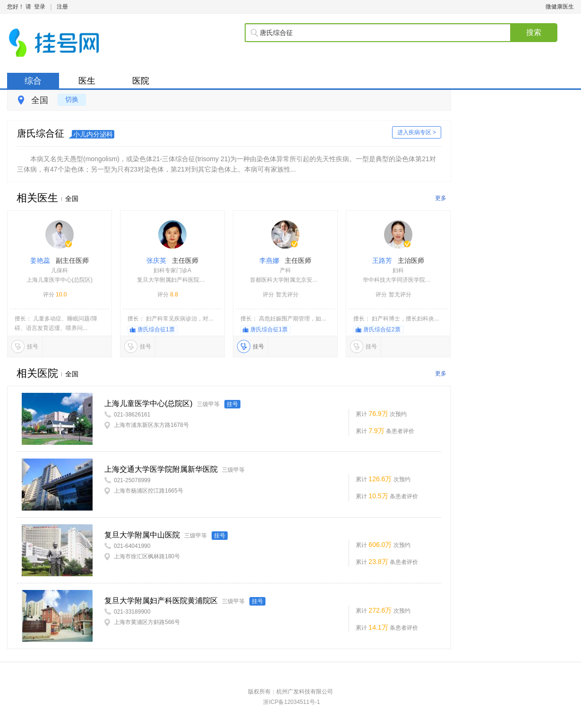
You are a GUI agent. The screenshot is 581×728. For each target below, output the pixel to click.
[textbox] (385, 33)
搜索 (534, 32)
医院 (141, 81)
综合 (33, 81)
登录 (40, 7)
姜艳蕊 (60, 271)
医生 (87, 81)
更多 (441, 198)
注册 (62, 7)
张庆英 (172, 271)
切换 (72, 99)
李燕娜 (285, 271)
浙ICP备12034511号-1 (291, 702)
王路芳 (398, 271)
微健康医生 (560, 7)
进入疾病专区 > (417, 132)
